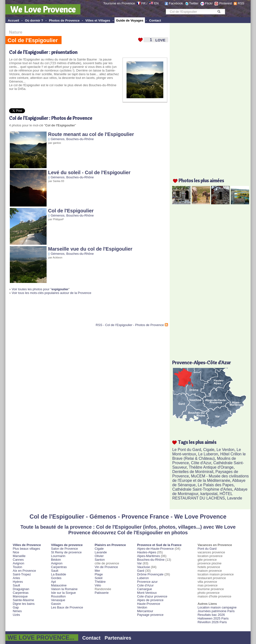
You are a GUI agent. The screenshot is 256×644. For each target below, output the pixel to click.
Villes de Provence (27, 545)
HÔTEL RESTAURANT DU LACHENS (202, 496)
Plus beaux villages (26, 549)
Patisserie (102, 593)
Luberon (143, 578)
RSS (241, 3)
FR (143, 3)
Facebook (176, 3)
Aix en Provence (24, 571)
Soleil (99, 578)
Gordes (56, 578)
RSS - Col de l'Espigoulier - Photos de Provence (130, 325)
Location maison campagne (217, 607)
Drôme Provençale (150, 574)
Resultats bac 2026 (211, 615)
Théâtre (100, 582)
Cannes (18, 560)
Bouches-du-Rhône (80, 139)
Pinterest (225, 3)
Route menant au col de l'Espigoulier (91, 134)
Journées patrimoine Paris (216, 611)
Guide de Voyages (130, 20)
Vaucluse (144, 567)
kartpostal (209, 494)
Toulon (17, 567)
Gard (141, 571)
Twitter (194, 3)
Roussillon (58, 596)
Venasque (58, 600)
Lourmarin (58, 556)
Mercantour (145, 611)
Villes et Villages (98, 20)
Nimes (17, 611)
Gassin (56, 604)
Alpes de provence (150, 600)
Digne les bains (24, 604)
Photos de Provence (64, 20)
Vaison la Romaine (64, 589)
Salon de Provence (64, 549)
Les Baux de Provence (67, 607)
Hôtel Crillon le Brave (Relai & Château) (209, 456)
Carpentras (21, 593)
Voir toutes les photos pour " (40, 289)
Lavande (235, 498)
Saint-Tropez (22, 574)
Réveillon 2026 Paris (212, 622)
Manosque (20, 596)
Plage (99, 574)
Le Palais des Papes (216, 485)
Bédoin (56, 560)
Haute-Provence (149, 604)
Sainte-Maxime (23, 600)
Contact (155, 20)
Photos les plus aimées (201, 180)
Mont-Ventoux (147, 593)
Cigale (209, 450)
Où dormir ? (34, 20)
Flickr (209, 3)
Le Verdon (225, 450)
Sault (16, 585)
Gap (16, 607)
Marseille (19, 556)
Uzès (16, 615)
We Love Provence (43, 9)
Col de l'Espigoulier (71, 211)
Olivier (99, 556)
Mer (97, 571)
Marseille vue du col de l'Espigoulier (90, 249)
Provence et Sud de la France (159, 545)
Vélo (98, 585)
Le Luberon (208, 454)
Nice (16, 552)
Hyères (18, 582)
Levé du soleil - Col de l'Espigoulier (89, 172)
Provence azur (147, 582)
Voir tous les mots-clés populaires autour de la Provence (51, 293)
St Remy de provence (66, 552)
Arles (16, 578)
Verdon (142, 607)
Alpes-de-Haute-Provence (155, 549)
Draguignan (21, 589)
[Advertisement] (66, 311)
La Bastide (58, 574)
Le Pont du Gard (186, 450)
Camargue (145, 589)
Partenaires (118, 638)
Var (139, 563)
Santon (100, 560)
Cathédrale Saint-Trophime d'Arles (202, 489)
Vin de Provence (106, 567)
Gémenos (58, 139)
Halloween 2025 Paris (213, 618)
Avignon (19, 563)
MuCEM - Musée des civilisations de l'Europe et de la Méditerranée (210, 478)
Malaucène (59, 585)
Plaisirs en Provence (110, 545)
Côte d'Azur (201, 463)
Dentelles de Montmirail (193, 472)
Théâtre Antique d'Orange (211, 467)
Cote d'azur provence (152, 596)
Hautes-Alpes (147, 552)
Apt (53, 582)
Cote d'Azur (145, 585)
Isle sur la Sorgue (63, 593)
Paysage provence (150, 615)
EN (156, 3)
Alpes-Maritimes (148, 556)
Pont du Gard (207, 549)
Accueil (13, 20)
